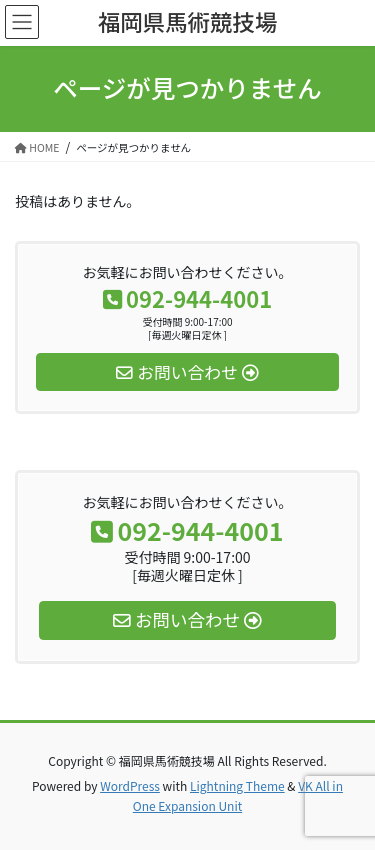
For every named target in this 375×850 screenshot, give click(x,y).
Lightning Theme (237, 785)
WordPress (130, 785)
